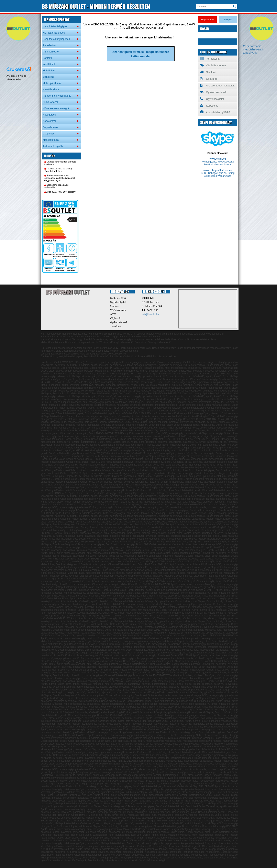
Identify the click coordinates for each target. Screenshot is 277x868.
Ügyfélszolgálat (212, 99)
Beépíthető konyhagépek (56, 39)
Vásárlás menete (213, 65)
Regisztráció (207, 20)
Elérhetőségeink (118, 298)
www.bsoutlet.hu (148, 339)
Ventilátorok (49, 64)
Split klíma (48, 77)
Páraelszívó (49, 45)
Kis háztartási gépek (54, 33)
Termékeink (210, 59)
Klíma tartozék (51, 102)
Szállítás (208, 72)
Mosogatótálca (51, 140)
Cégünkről (209, 79)
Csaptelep (48, 134)
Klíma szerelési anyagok (56, 108)
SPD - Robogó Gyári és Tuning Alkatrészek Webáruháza (218, 174)
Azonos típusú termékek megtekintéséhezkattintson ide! (141, 54)
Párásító (47, 58)
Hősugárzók (49, 115)
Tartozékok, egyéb (53, 146)
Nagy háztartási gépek (55, 26)
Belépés (228, 20)
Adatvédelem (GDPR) (216, 112)
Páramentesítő (51, 52)
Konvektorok (50, 121)
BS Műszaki (68, 292)
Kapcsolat (209, 106)
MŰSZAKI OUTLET (96, 7)
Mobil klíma (49, 71)
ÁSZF (113, 314)
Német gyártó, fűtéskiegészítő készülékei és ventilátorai (218, 163)
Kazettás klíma (51, 89)
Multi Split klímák (52, 83)
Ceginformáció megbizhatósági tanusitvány (253, 49)
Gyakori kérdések (213, 92)
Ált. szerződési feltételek (217, 85)
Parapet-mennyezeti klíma (57, 96)
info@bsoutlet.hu (150, 314)
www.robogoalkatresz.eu (218, 170)
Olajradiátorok (50, 127)
